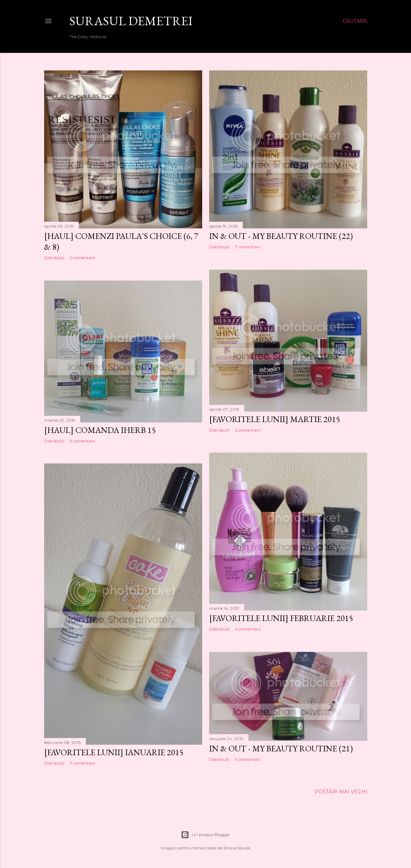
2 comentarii (248, 430)
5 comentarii (82, 258)
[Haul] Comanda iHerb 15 (100, 430)
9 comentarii (83, 441)
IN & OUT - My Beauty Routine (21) (281, 748)
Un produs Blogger (205, 835)
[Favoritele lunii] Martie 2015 (275, 419)
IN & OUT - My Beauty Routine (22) (281, 236)
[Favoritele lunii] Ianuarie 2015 (114, 752)
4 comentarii (248, 629)
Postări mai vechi (341, 792)
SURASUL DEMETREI (131, 21)
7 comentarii (248, 247)
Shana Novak (237, 848)
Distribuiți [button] (54, 258)
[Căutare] (355, 21)
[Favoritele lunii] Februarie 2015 (281, 618)
